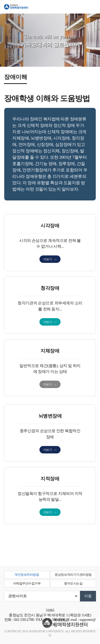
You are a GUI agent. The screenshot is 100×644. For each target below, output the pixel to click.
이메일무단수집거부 (27, 583)
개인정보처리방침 (27, 575)
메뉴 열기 (92, 9)
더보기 (48, 259)
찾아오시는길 (73, 583)
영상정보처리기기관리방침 (73, 575)
